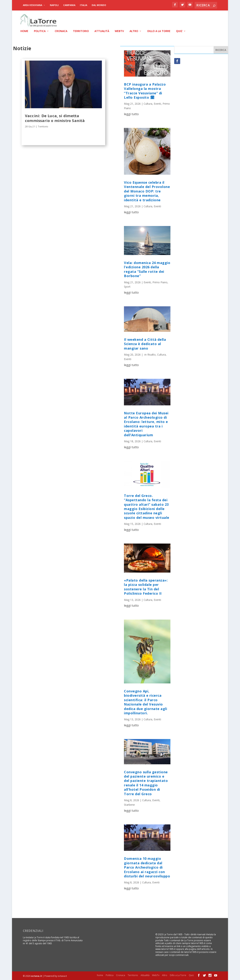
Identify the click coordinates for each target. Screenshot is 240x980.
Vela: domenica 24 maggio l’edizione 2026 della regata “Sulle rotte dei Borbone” (147, 269)
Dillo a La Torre (159, 31)
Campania (69, 5)
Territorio (81, 31)
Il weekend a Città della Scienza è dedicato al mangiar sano (145, 343)
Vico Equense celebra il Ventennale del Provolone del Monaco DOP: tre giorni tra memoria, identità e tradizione (147, 191)
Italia (84, 5)
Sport (127, 286)
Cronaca (61, 31)
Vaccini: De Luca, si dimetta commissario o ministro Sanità (55, 118)
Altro (134, 31)
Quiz (179, 31)
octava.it (37, 976)
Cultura (148, 103)
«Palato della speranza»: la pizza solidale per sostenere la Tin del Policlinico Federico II (146, 586)
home (24, 31)
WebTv (119, 31)
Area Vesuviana (33, 5)
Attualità (102, 31)
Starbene (129, 804)
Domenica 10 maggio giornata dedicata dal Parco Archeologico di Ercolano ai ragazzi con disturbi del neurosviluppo (147, 867)
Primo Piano (160, 282)
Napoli (54, 5)
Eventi (157, 103)
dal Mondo (99, 5)
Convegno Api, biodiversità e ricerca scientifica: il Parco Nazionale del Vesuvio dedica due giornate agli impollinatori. (145, 702)
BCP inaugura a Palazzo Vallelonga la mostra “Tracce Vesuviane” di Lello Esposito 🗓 (145, 90)
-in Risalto (150, 354)
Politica (40, 31)
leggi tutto (131, 114)
